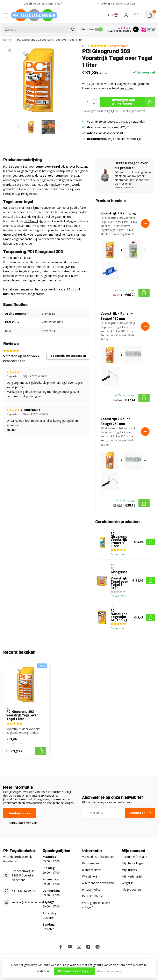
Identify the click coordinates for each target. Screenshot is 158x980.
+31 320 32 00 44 (23, 891)
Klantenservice (20, 813)
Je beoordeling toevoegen (68, 356)
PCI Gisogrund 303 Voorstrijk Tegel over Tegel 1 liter (50, 40)
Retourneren (90, 863)
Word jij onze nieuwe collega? (96, 905)
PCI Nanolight (34, 221)
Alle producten (131, 890)
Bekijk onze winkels (23, 823)
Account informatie (134, 857)
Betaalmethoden (93, 896)
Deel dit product (134, 111)
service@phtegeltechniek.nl (30, 902)
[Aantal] (30, 751)
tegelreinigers (24, 194)
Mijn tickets (129, 870)
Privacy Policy (91, 890)
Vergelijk (16, 751)
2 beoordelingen (118, 46)
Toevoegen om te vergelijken (100, 111)
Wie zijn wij (89, 876)
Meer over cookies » (109, 971)
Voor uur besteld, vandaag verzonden (116, 121)
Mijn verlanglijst (132, 876)
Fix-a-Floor (39, 226)
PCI (84, 46)
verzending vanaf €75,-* (43, 3)
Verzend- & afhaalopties (98, 857)
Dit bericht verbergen (74, 971)
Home (7, 40)
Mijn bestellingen (133, 863)
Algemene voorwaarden (98, 883)
